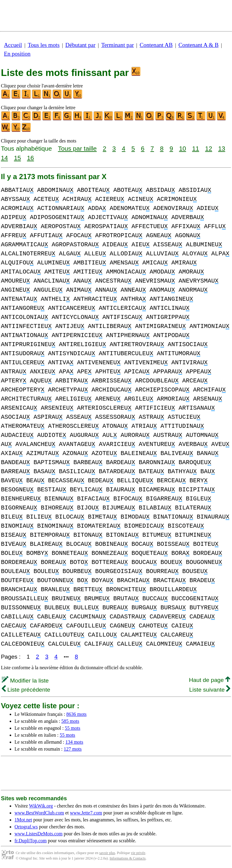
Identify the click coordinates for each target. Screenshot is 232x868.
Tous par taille (77, 148)
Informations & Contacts (128, 858)
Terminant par (118, 45)
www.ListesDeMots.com (39, 834)
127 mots (73, 749)
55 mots (73, 728)
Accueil (13, 45)
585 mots (70, 721)
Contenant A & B (199, 45)
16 (30, 158)
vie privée (138, 853)
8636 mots (76, 714)
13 (222, 148)
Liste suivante (210, 690)
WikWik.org (41, 806)
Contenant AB (156, 45)
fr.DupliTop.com (31, 841)
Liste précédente (26, 690)
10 (183, 148)
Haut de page (209, 680)
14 (4, 158)
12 (209, 148)
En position (17, 54)
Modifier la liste (25, 681)
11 (196, 148)
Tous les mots (44, 45)
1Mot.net (23, 820)
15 (17, 158)
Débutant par (80, 45)
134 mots (74, 742)
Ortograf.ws (26, 827)
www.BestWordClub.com (39, 813)
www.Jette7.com (86, 813)
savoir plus (107, 853)
